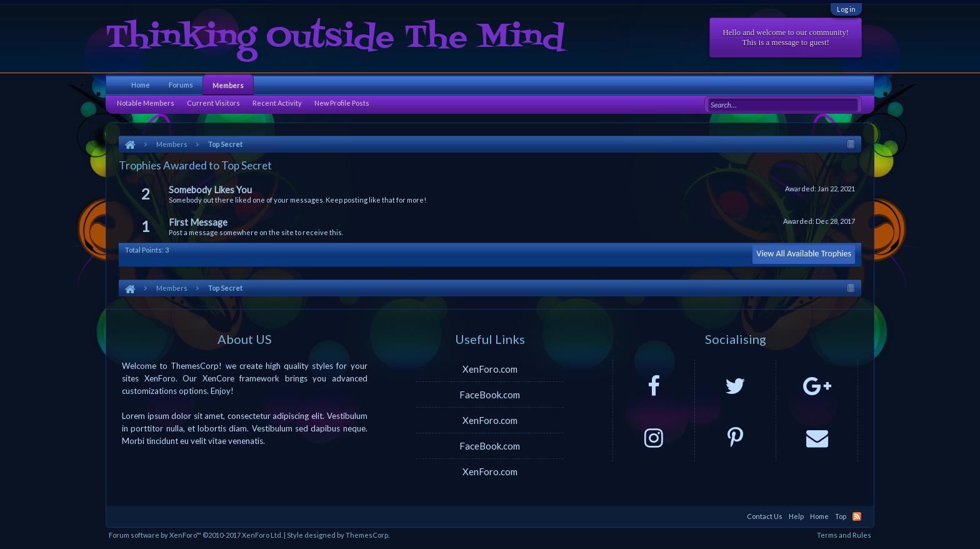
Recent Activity (277, 103)
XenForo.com (490, 369)
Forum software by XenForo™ (196, 535)
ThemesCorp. (367, 535)
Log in (846, 9)
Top (841, 516)
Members (228, 85)
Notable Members (146, 103)
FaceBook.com (490, 395)
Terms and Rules (844, 535)
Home (141, 85)
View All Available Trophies (804, 254)
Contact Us (765, 516)
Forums (181, 85)
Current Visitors (213, 103)
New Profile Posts (342, 103)
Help (796, 516)
